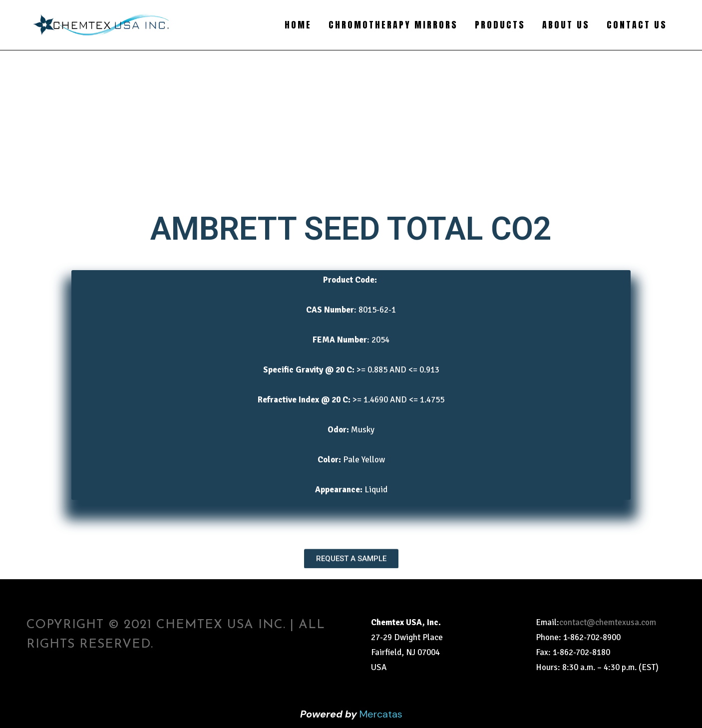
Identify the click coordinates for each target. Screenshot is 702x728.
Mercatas (381, 714)
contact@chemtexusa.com (608, 622)
